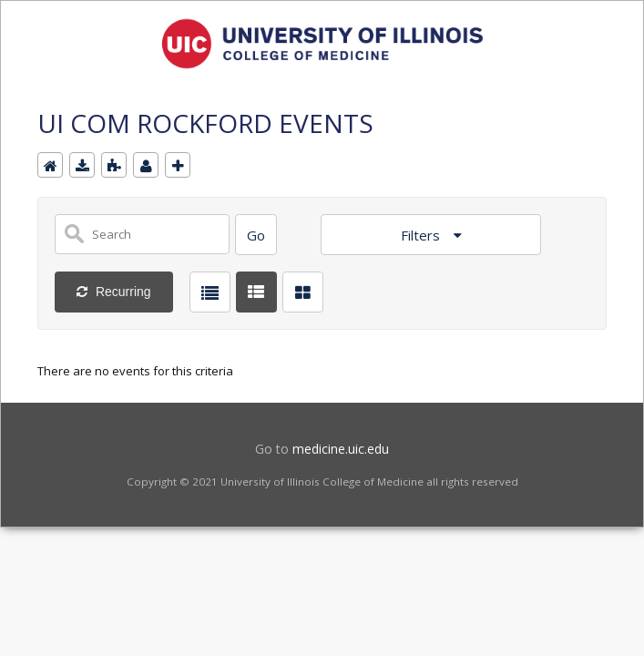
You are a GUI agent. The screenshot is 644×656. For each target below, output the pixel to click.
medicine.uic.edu (341, 449)
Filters (422, 235)
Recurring (122, 292)
